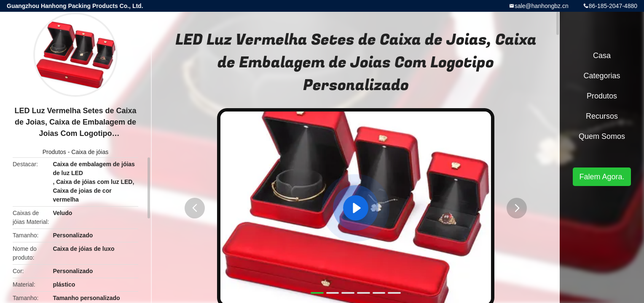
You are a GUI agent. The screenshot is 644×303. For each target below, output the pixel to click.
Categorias (602, 76)
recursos (602, 116)
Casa (602, 56)
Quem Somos (602, 136)
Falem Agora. (602, 177)
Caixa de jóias (90, 152)
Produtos (54, 152)
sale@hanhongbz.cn (542, 6)
